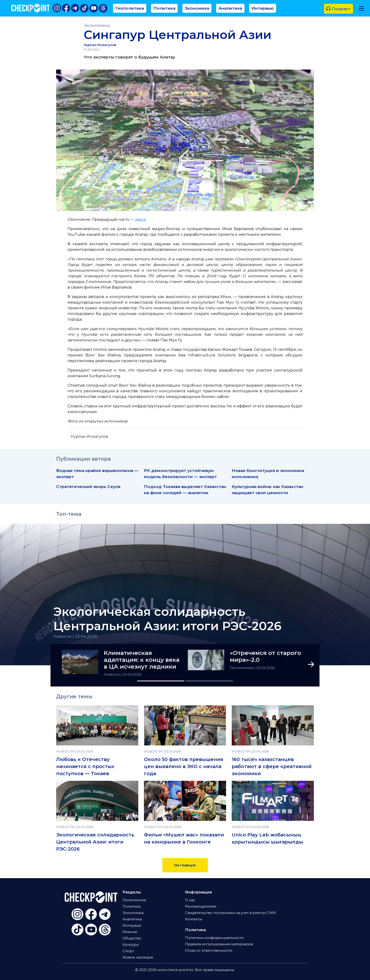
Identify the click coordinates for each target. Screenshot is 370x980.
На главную (185, 865)
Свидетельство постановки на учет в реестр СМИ (230, 913)
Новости (112, 674)
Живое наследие (138, 957)
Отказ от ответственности (209, 951)
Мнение (130, 932)
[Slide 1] (161, 681)
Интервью (263, 8)
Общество (132, 938)
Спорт (128, 951)
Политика (164, 8)
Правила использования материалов (219, 944)
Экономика (197, 8)
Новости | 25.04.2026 (75, 636)
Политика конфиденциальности (214, 938)
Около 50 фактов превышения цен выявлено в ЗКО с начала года (184, 766)
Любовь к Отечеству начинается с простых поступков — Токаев (85, 766)
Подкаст (338, 9)
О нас (190, 900)
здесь (140, 219)
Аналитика (230, 8)
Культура (130, 945)
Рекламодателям (201, 906)
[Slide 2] (209, 681)
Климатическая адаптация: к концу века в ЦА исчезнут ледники (142, 660)
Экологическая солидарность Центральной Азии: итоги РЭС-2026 (167, 619)
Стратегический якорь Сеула (88, 486)
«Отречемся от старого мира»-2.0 (265, 656)
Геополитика (130, 8)
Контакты (193, 919)
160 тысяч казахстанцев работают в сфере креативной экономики (272, 766)
